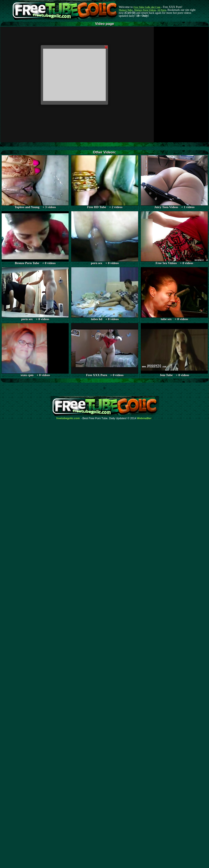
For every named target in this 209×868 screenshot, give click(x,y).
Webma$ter (144, 418)
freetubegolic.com (68, 418)
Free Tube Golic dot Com (147, 7)
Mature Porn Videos (145, 10)
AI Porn (162, 10)
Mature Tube (126, 10)
